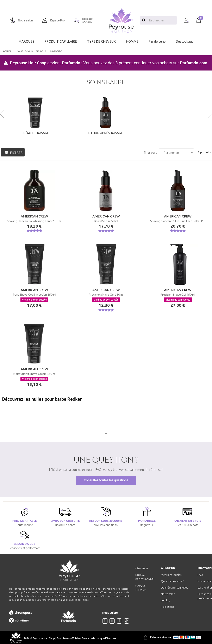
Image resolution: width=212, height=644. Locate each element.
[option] (106, 2)
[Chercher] (162, 20)
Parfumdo (71, 63)
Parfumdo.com (194, 63)
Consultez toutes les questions (106, 480)
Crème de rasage (35, 133)
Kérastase (142, 568)
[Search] (144, 20)
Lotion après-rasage (105, 133)
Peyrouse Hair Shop (28, 63)
